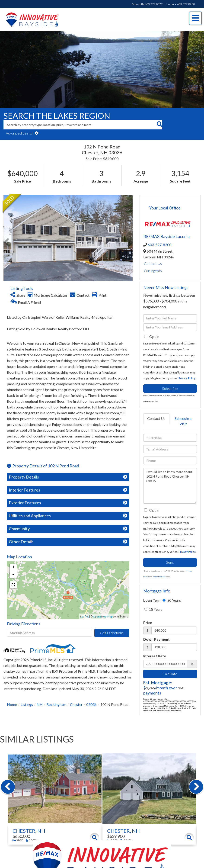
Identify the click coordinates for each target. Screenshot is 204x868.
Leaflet (84, 616)
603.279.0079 (154, 4)
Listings (27, 704)
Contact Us (153, 263)
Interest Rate (155, 656)
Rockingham (56, 704)
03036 (91, 704)
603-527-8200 (159, 245)
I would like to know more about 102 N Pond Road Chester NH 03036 (170, 486)
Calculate (170, 674)
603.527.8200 (186, 4)
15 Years (153, 609)
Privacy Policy (187, 378)
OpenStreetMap (103, 616)
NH (40, 704)
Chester (76, 704)
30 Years (172, 600)
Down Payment (156, 639)
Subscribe (170, 388)
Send (170, 562)
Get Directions (112, 633)
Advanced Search (20, 133)
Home (12, 704)
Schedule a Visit (183, 421)
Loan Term (152, 600)
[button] (159, 125)
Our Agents (153, 271)
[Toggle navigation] (195, 18)
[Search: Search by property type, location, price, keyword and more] (80, 125)
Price (148, 622)
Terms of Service (159, 577)
